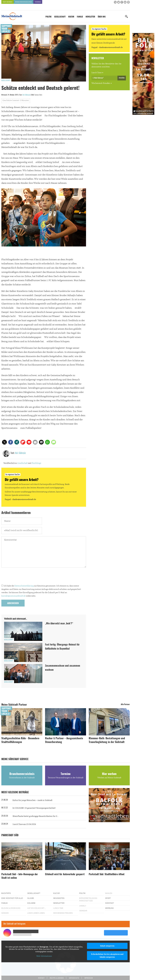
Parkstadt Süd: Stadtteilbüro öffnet (107, 874)
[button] (4, 442)
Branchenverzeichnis (24, 2)
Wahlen (109, 893)
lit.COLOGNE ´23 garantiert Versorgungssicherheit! (34, 808)
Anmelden (122, 78)
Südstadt (110, 903)
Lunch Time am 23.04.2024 (24, 824)
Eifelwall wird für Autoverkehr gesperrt (65, 874)
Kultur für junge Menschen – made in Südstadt (32, 800)
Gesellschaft (60, 17)
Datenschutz (74, 978)
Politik (48, 17)
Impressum (89, 978)
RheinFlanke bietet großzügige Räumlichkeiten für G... (36, 816)
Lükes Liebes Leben (36, 913)
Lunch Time (97, 73)
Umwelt (83, 906)
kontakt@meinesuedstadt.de (13, 596)
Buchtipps (6, 893)
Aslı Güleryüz (26, 95)
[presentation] (22, 577)
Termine (38, 2)
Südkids (5, 913)
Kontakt (41, 978)
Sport (108, 898)
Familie (80, 17)
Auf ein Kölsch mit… (37, 908)
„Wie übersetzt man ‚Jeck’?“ (59, 624)
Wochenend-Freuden (101, 83)
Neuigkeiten (59, 898)
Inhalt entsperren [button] (107, 946)
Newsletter (90, 17)
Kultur (71, 17)
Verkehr (83, 911)
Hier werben (8, 2)
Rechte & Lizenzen (57, 978)
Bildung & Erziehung (11, 908)
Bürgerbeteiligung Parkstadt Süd (88, 900)
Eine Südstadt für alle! (12, 898)
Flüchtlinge (36, 463)
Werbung (109, 908)
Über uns (102, 17)
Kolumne (31, 903)
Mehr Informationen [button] (44, 956)
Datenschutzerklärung (24, 586)
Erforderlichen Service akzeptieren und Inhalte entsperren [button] (107, 956)
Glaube (31, 898)
